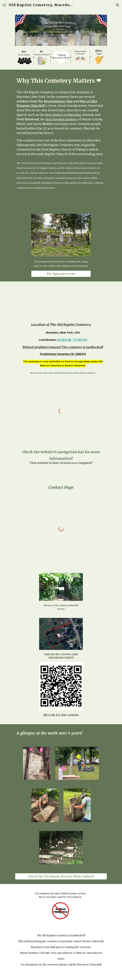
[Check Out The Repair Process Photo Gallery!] (61, 876)
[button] (4, 5)
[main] (61, 81)
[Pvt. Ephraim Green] (61, 274)
